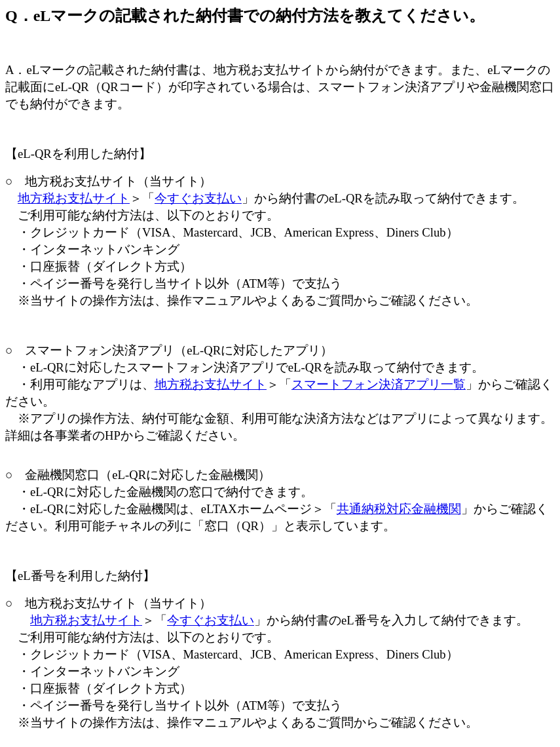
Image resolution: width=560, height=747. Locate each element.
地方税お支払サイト (74, 198)
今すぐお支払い (198, 198)
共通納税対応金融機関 (399, 509)
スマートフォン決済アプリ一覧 (379, 384)
